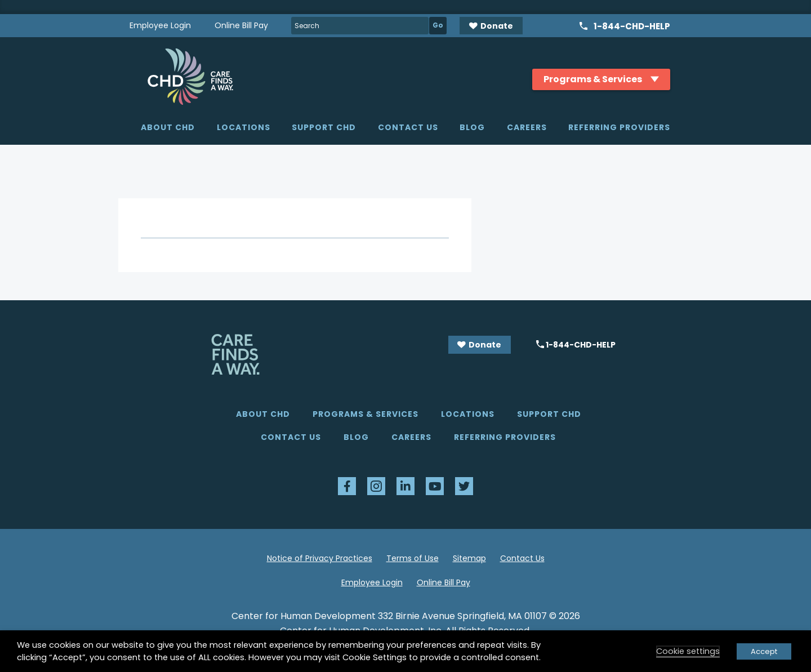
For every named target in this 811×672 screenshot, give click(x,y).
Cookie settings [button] (688, 651)
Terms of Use (413, 558)
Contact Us (408, 127)
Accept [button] (764, 651)
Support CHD (324, 127)
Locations (244, 127)
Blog (472, 127)
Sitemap (469, 558)
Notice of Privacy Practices (320, 558)
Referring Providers (619, 127)
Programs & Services (366, 414)
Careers (527, 127)
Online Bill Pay (241, 25)
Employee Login (160, 25)
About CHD (168, 127)
